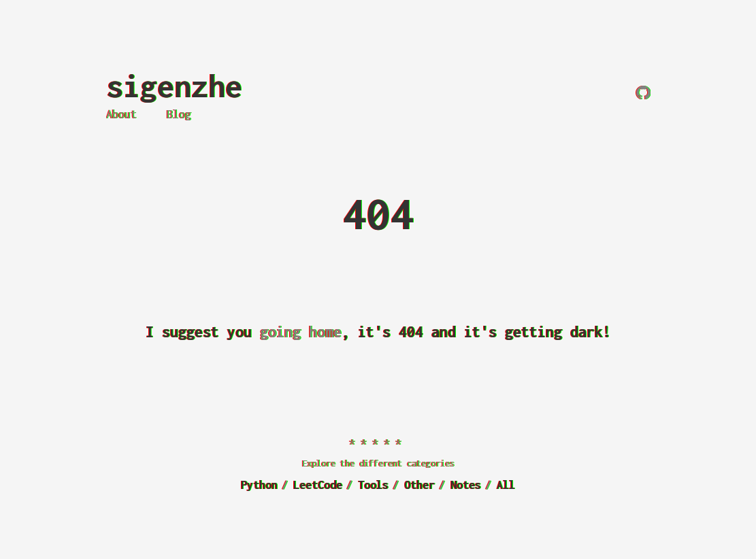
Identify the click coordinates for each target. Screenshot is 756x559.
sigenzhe (174, 86)
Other (420, 485)
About (121, 114)
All (506, 485)
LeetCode (318, 485)
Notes (466, 485)
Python (259, 485)
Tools (373, 485)
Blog (179, 114)
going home (301, 332)
